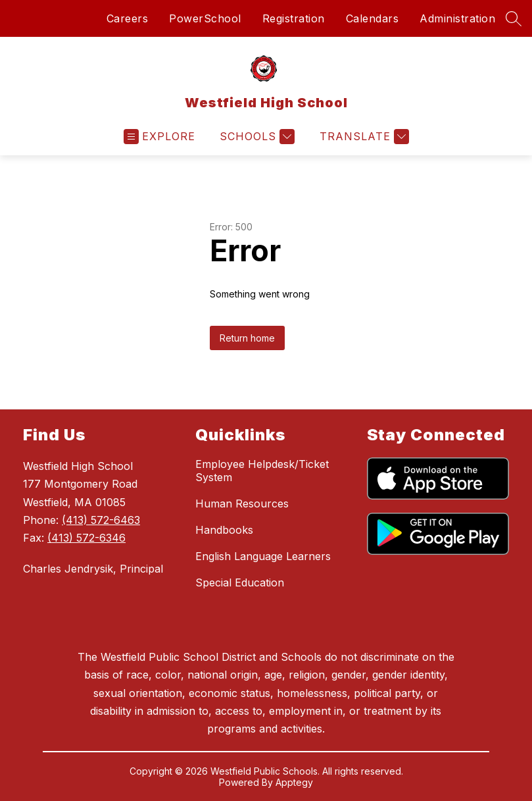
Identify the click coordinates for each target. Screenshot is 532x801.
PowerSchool (205, 18)
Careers (128, 18)
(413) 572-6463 (101, 520)
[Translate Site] (363, 137)
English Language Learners (263, 556)
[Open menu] (159, 137)
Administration (457, 18)
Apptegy (294, 782)
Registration (294, 18)
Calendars (373, 18)
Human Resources (242, 504)
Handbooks (224, 530)
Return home (247, 338)
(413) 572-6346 (86, 538)
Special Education (240, 582)
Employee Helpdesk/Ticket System (262, 471)
